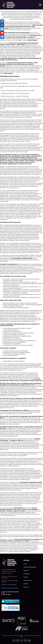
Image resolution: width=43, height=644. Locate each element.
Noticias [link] (26, 584)
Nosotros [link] (26, 587)
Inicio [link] (25, 564)
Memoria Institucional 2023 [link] (10, 588)
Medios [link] (26, 577)
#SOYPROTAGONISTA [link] (30, 567)
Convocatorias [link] (28, 580)
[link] (9, 5)
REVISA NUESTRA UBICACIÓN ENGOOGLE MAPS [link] (11, 593)
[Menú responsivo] (40, 5)
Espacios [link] (26, 570)
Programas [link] (27, 574)
